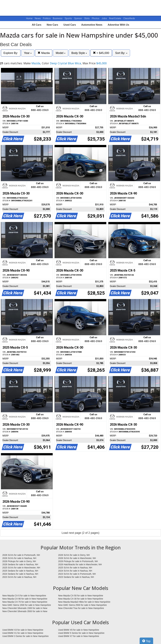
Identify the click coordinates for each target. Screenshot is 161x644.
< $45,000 (101, 53)
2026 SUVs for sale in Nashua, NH (19, 558)
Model (61, 53)
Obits (87, 18)
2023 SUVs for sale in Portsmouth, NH (77, 574)
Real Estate (115, 18)
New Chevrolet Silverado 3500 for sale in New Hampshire (25, 611)
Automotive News (92, 25)
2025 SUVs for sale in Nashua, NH (75, 568)
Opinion (78, 18)
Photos (96, 18)
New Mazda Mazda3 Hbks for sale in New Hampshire (84, 602)
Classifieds (129, 18)
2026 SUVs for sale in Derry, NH (74, 555)
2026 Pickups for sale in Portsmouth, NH (78, 561)
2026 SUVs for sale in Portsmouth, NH (21, 555)
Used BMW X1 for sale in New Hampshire (23, 633)
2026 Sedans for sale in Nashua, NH (20, 564)
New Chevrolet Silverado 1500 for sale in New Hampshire (25, 608)
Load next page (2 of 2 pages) (80, 533)
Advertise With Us (118, 25)
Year (28, 53)
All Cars (36, 25)
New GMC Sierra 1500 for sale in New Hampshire (27, 605)
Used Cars (70, 25)
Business (58, 18)
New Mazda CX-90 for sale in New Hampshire (25, 599)
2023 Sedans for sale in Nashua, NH (76, 577)
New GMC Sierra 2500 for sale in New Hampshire (82, 605)
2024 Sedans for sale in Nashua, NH (20, 574)
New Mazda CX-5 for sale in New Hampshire (24, 596)
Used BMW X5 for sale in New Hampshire (79, 630)
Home (29, 18)
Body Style (79, 53)
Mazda (44, 53)
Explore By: (11, 53)
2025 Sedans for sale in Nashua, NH (20, 571)
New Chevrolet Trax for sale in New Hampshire (81, 608)
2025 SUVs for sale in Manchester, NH (21, 568)
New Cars (52, 25)
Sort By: (121, 53)
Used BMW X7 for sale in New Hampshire (79, 636)
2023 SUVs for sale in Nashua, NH (19, 577)
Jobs (105, 18)
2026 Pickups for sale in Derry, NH (19, 561)
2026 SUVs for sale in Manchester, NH (77, 558)
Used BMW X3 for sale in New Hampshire (23, 630)
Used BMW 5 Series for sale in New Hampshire (81, 633)
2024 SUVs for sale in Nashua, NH (75, 571)
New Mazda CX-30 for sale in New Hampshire (81, 599)
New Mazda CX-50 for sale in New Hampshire (81, 596)
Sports (69, 18)
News (38, 18)
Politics (47, 18)
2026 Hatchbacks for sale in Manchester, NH (80, 564)
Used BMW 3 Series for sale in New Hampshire (25, 636)
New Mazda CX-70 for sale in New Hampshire (25, 602)
